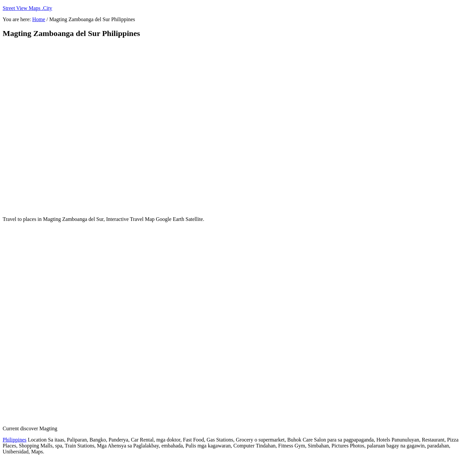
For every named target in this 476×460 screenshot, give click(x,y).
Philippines (15, 440)
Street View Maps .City (27, 8)
